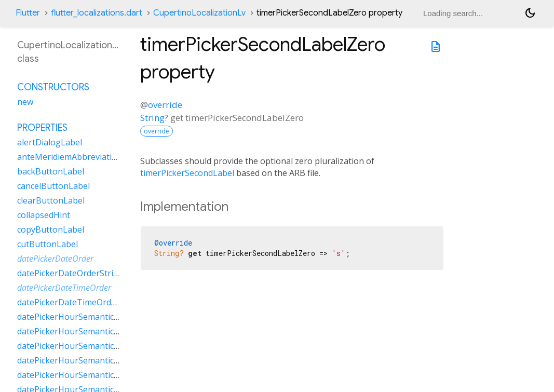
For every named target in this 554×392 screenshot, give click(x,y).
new (25, 102)
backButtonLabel (51, 171)
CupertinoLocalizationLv (199, 13)
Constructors (53, 87)
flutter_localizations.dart (97, 13)
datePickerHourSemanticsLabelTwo (87, 375)
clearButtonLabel (51, 200)
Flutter (28, 13)
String (152, 118)
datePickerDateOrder (55, 259)
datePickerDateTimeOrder (64, 288)
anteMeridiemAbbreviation (70, 157)
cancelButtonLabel (53, 186)
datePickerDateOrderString (70, 273)
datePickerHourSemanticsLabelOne (86, 346)
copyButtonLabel (51, 229)
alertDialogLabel (50, 142)
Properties (42, 128)
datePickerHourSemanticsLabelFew (86, 317)
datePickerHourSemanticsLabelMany (89, 331)
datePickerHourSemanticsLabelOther (90, 360)
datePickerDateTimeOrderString (80, 302)
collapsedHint (44, 215)
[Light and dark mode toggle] (530, 13)
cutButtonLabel (48, 244)
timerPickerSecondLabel (187, 173)
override (165, 105)
